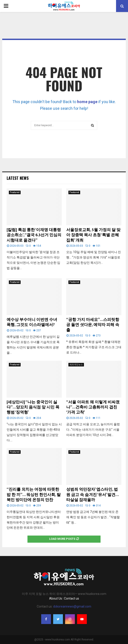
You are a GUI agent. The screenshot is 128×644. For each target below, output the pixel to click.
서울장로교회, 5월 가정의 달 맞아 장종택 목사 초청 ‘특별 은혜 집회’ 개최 (93, 235)
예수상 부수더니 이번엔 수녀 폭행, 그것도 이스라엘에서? (32, 322)
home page (87, 102)
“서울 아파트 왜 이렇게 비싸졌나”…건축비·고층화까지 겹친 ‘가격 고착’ (93, 407)
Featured (15, 192)
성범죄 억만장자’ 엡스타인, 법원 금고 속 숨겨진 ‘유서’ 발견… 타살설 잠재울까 (92, 495)
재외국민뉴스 (76, 365)
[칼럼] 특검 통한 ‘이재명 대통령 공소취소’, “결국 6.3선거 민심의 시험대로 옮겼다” (34, 235)
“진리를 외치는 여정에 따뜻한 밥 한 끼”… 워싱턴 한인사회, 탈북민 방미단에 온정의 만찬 (34, 495)
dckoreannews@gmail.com (72, 606)
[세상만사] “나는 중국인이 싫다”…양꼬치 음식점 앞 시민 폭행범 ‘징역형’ (33, 407)
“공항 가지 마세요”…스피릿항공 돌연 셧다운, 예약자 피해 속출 (93, 325)
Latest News (18, 178)
